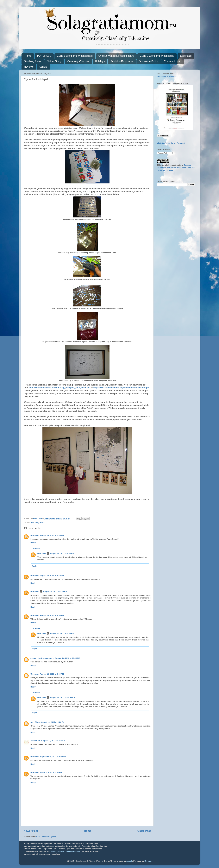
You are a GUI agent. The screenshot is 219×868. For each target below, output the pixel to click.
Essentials (186, 56)
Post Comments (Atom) (47, 837)
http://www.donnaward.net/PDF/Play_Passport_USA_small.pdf (59, 388)
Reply (33, 543)
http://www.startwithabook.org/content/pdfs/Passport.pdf (121, 388)
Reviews (29, 67)
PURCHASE (44, 56)
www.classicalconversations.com (66, 851)
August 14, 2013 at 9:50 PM (52, 615)
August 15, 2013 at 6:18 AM (62, 633)
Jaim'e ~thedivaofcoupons (42, 658)
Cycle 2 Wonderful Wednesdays (116, 56)
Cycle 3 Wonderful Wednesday (157, 56)
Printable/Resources (122, 61)
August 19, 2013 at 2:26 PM (52, 722)
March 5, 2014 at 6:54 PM (51, 772)
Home (28, 56)
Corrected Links (173, 61)
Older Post (144, 831)
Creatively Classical (78, 61)
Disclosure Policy (149, 61)
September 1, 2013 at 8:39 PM (53, 757)
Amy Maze (35, 722)
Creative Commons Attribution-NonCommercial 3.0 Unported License (176, 168)
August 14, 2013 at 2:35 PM (52, 535)
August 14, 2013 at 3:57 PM (55, 591)
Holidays (100, 61)
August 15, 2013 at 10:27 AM (63, 697)
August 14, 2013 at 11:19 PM (67, 658)
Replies (37, 548)
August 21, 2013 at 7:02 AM (53, 741)
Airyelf (129, 861)
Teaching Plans (33, 61)
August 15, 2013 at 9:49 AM (52, 674)
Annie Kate (35, 741)
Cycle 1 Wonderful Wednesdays (75, 56)
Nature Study (54, 61)
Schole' (43, 67)
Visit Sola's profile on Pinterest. (171, 143)
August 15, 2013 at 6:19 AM (62, 554)
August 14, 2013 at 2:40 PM (52, 575)
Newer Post (31, 831)
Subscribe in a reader (167, 77)
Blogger (148, 861)
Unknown (35, 535)
